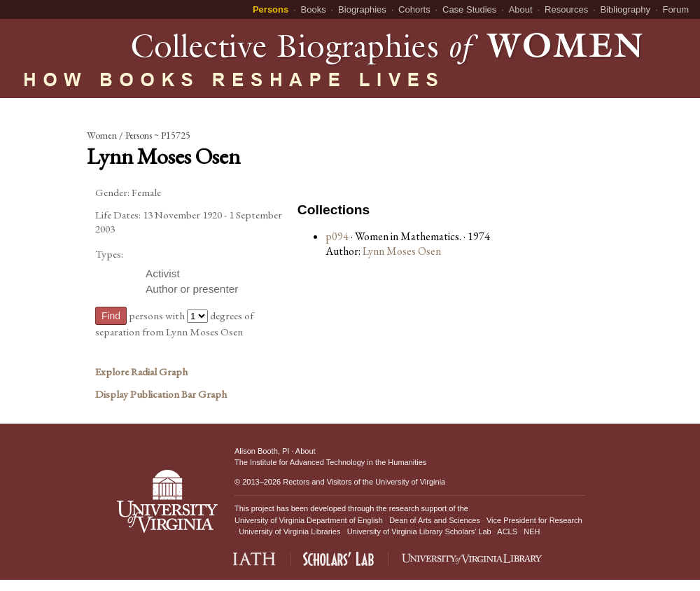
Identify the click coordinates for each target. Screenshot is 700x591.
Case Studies (469, 9)
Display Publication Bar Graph (161, 394)
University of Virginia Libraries (289, 531)
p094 (337, 236)
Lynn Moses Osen (402, 251)
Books (314, 9)
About (521, 9)
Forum (675, 9)
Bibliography (626, 9)
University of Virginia (410, 482)
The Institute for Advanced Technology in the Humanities (330, 462)
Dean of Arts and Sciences (435, 520)
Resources (566, 9)
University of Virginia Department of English (309, 520)
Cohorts (414, 9)
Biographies (362, 9)
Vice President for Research (534, 520)
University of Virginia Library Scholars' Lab (419, 531)
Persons (271, 9)
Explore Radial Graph (141, 372)
